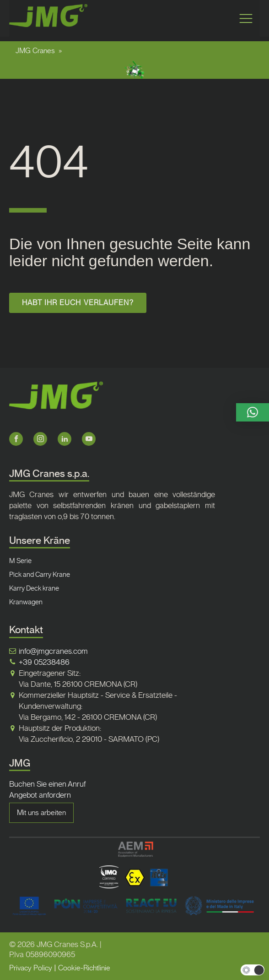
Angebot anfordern (40, 795)
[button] (253, 412)
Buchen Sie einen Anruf (47, 784)
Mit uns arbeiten (41, 813)
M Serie (20, 561)
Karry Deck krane (34, 588)
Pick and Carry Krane (40, 575)
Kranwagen (26, 602)
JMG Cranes (35, 51)
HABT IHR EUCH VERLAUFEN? (78, 303)
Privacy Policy (31, 968)
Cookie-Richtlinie (84, 968)
